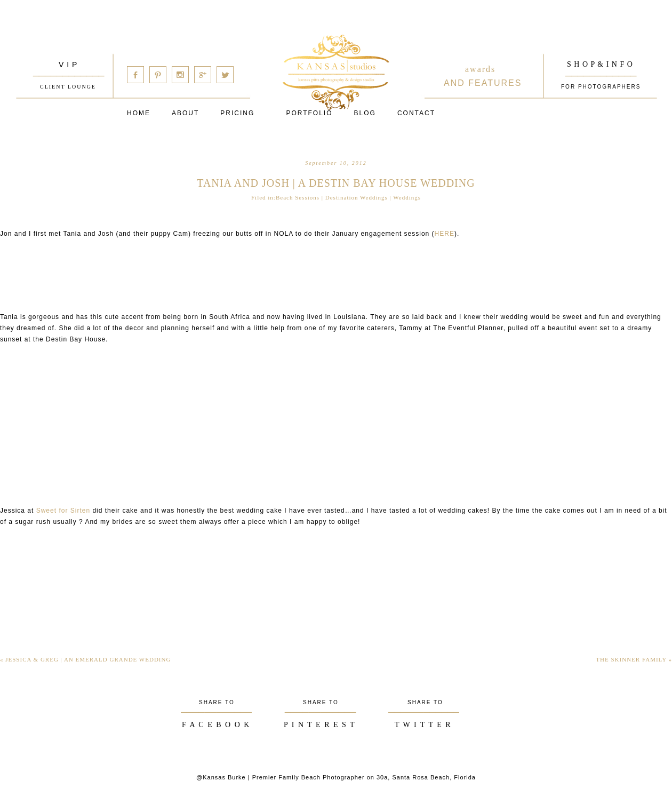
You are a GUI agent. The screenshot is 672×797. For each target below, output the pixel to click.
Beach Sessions (298, 197)
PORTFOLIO (309, 113)
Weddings (407, 197)
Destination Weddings (357, 197)
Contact (416, 113)
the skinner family (634, 659)
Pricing (237, 113)
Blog (365, 113)
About (185, 113)
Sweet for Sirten (62, 511)
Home (139, 113)
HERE (445, 234)
